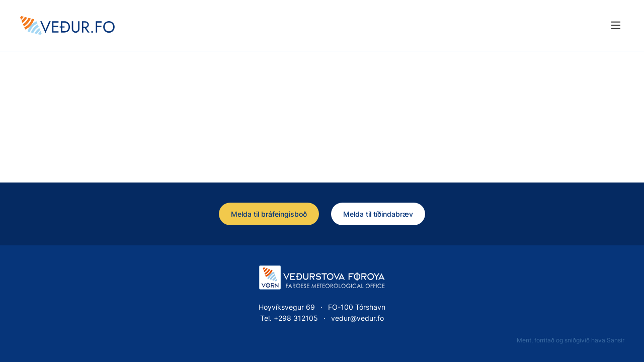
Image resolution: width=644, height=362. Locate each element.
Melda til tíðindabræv (378, 214)
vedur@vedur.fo (357, 318)
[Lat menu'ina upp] (616, 25)
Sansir (616, 340)
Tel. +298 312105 (289, 318)
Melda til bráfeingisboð (269, 214)
